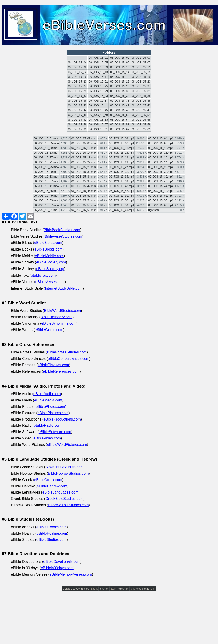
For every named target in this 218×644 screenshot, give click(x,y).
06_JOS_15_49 (98, 115)
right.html (154, 210)
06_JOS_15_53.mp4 (46, 200)
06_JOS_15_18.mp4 (84, 158)
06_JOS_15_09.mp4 (46, 148)
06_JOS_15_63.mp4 (122, 210)
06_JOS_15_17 (98, 77)
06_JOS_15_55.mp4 (122, 200)
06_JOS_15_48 (77, 115)
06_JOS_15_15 (141, 72)
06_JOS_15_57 (98, 125)
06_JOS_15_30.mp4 (84, 172)
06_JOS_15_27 (141, 86)
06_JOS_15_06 (120, 63)
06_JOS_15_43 (141, 105)
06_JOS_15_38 (120, 101)
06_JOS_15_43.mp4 (122, 186)
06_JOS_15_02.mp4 (84, 138)
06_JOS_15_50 (120, 115)
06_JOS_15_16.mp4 (161, 153)
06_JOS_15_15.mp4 (122, 153)
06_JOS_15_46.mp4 (84, 191)
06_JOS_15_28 (77, 91)
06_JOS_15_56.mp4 (161, 200)
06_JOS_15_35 (141, 96)
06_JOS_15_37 (98, 101)
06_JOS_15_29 (98, 91)
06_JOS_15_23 (141, 82)
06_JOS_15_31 (141, 91)
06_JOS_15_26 (120, 86)
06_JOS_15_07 (141, 63)
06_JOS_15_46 (120, 110)
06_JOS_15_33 (98, 96)
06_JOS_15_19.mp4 (122, 158)
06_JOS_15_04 (77, 63)
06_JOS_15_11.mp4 (122, 148)
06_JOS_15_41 (98, 105)
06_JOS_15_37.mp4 (46, 181)
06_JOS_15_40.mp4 (161, 181)
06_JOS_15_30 (120, 91)
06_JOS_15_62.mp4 (84, 210)
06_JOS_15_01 (98, 58)
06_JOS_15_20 (77, 82)
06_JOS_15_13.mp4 (46, 153)
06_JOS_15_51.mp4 (122, 196)
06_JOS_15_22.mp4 (84, 162)
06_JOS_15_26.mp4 (84, 167)
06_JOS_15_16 (77, 77)
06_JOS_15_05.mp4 (46, 143)
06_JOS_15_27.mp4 (122, 167)
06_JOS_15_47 (141, 110)
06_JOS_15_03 (141, 58)
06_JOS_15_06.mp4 (84, 143)
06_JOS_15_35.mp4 (122, 177)
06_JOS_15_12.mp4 (161, 148)
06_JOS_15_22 (120, 82)
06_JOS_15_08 (77, 67)
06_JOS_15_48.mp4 (161, 191)
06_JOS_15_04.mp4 (161, 138)
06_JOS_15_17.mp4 (46, 158)
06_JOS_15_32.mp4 (161, 172)
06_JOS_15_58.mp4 (84, 205)
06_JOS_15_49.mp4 (46, 196)
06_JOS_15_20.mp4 (161, 158)
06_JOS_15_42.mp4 (84, 186)
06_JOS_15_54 (120, 120)
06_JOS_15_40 (77, 105)
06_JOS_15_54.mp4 (84, 200)
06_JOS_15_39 (141, 101)
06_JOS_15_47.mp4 (122, 191)
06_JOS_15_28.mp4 (161, 167)
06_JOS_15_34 (120, 96)
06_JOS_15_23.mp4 (122, 162)
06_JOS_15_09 (98, 67)
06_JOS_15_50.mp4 (84, 196)
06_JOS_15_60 (77, 129)
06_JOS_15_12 (77, 72)
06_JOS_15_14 (120, 72)
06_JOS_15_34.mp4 (84, 177)
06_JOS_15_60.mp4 (161, 205)
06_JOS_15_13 (98, 72)
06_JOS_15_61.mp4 (46, 210)
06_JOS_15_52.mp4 (161, 196)
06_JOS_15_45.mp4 (46, 191)
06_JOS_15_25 (98, 86)
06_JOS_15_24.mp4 (161, 162)
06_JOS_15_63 (141, 129)
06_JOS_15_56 (77, 125)
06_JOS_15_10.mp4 (84, 148)
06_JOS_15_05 (98, 63)
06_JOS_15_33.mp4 (46, 177)
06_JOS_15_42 (120, 105)
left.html (104, 589)
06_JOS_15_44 (77, 110)
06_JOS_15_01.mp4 (46, 138)
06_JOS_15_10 (120, 67)
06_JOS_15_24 (77, 86)
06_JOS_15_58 (120, 125)
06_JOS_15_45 (98, 110)
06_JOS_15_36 (77, 101)
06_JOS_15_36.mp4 (161, 177)
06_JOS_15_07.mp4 (122, 143)
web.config (143, 589)
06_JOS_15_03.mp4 (122, 138)
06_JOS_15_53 (98, 120)
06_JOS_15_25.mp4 (46, 167)
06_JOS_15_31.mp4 (122, 172)
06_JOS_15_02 (120, 58)
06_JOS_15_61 (98, 129)
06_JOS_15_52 (77, 120)
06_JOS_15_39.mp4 (122, 181)
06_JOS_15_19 (141, 77)
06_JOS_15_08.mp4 (161, 143)
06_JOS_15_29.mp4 (46, 172)
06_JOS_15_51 (141, 115)
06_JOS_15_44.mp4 (161, 186)
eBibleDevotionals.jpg (76, 589)
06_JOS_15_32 (77, 96)
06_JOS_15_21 (98, 82)
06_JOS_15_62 (120, 129)
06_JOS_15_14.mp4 (84, 153)
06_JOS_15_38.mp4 (84, 181)
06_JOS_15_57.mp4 (46, 205)
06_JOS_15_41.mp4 (46, 186)
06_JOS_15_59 (141, 125)
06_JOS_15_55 (141, 120)
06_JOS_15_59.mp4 (122, 205)
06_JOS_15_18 (120, 77)
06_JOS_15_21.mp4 (46, 162)
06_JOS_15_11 (141, 67)
